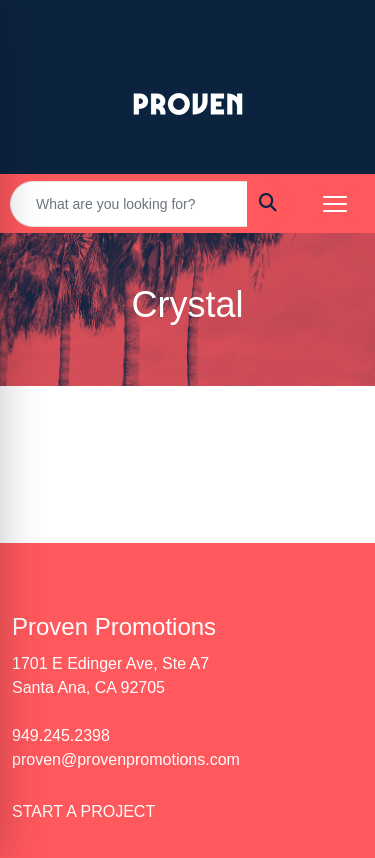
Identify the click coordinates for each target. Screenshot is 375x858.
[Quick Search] (129, 204)
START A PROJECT (83, 811)
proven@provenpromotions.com (126, 759)
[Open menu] (335, 204)
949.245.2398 (61, 735)
